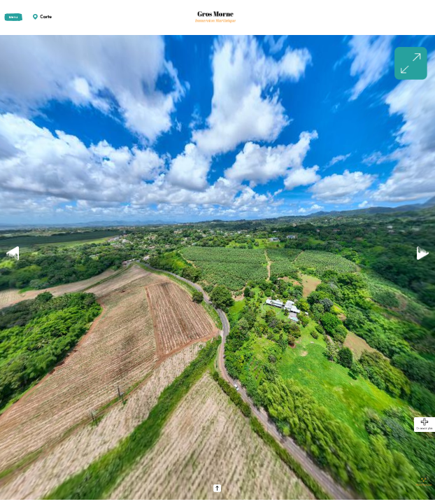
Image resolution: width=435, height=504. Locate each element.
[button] (423, 254)
